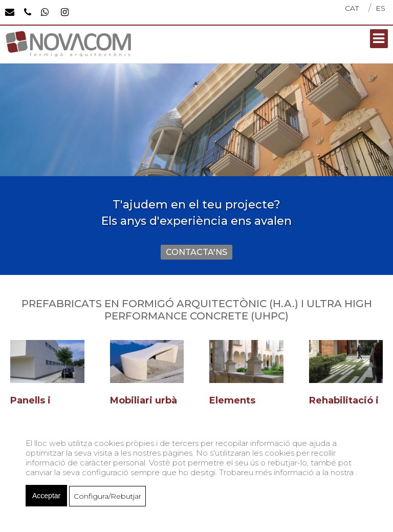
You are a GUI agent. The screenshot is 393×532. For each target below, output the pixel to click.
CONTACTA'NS (196, 252)
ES (380, 8)
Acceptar (46, 496)
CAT (352, 8)
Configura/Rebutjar (107, 496)
